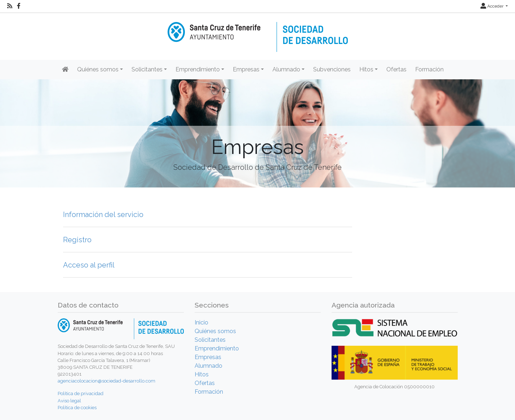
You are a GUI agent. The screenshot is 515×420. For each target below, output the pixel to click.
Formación (429, 69)
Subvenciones (332, 69)
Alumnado (208, 366)
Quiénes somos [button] (98, 69)
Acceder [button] (492, 6)
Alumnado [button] (286, 69)
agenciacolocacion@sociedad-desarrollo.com (106, 381)
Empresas (208, 357)
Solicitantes (210, 340)
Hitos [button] (366, 69)
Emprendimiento (217, 348)
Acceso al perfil (89, 265)
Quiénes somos (215, 331)
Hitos (202, 374)
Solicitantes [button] (147, 69)
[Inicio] (258, 32)
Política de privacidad (81, 394)
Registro (77, 240)
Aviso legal (69, 401)
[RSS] (10, 6)
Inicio (201, 322)
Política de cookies (77, 408)
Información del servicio (103, 215)
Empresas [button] (246, 69)
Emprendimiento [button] (198, 69)
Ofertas (396, 69)
